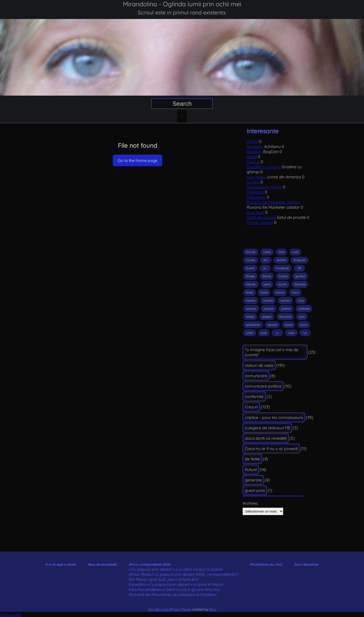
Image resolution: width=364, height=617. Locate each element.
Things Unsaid (260, 222)
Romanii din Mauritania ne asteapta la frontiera (173, 594)
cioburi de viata (259, 365)
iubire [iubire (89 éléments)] (267, 284)
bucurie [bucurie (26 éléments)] (251, 252)
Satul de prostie (261, 217)
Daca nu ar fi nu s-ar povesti (271, 449)
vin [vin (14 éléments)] (305, 333)
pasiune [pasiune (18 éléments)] (251, 309)
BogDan (254, 152)
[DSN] (252, 141)
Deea (252, 157)
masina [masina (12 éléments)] (251, 301)
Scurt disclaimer (307, 564)
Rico (213, 609)
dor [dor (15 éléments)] (266, 260)
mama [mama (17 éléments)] (280, 292)
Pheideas (255, 192)
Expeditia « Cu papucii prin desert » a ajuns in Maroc (176, 584)
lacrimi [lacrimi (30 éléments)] (282, 284)
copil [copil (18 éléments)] (295, 252)
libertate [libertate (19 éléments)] (300, 284)
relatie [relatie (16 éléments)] (250, 317)
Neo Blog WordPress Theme (169, 609)
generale (253, 480)
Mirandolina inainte (264, 187)
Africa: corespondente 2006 (150, 564)
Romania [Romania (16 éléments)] (285, 317)
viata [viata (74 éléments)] (291, 333)
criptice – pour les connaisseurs (274, 417)
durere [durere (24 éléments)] (250, 268)
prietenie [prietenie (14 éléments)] (304, 309)
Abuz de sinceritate (102, 564)
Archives (250, 503)
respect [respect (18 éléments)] (267, 317)
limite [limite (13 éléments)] (249, 292)
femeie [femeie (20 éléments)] (250, 276)
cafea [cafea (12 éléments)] (267, 252)
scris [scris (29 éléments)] (302, 317)
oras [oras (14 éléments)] (301, 301)
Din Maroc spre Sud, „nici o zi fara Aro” (164, 579)
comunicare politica (263, 386)
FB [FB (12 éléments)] (299, 268)
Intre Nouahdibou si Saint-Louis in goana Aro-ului (174, 589)
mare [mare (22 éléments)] (295, 292)
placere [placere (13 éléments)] (269, 309)
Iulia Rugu (256, 177)
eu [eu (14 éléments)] (265, 268)
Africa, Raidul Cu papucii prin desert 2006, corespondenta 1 (183, 574)
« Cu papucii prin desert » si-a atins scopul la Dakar (176, 569)
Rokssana (256, 197)
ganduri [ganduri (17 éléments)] (300, 276)
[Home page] (182, 116)
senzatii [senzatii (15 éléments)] (272, 325)
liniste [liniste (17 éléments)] (264, 292)
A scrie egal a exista (61, 564)
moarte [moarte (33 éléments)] (268, 301)
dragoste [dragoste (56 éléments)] (299, 260)
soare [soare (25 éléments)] (289, 325)
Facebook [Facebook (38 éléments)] (282, 268)
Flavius (253, 162)
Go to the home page (138, 160)
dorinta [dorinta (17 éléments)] (281, 260)
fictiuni (251, 470)
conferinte (254, 396)
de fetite (252, 459)
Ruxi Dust (255, 212)
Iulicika (253, 182)
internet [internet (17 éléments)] (251, 284)
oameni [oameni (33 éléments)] (285, 301)
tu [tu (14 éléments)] (277, 333)
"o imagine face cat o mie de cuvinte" (272, 352)
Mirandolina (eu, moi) (266, 564)
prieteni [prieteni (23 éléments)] (286, 309)
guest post (255, 490)
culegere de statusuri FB (267, 428)
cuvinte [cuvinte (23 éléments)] (251, 260)
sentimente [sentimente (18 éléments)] (253, 325)
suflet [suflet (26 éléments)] (249, 333)
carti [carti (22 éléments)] (281, 252)
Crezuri (251, 407)
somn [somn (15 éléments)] (304, 325)
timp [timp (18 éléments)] (264, 333)
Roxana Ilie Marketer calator (273, 202)
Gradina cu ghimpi (264, 167)
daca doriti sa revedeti (266, 438)
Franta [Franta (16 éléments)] (283, 276)
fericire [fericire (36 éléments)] (267, 276)
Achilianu (255, 146)
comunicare (256, 376)
